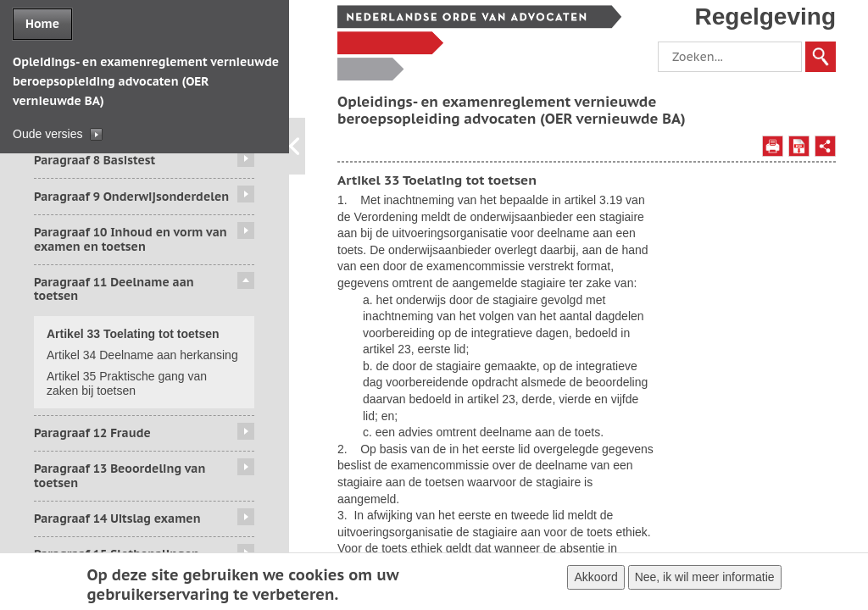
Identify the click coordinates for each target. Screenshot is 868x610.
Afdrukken (773, 146)
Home (42, 24)
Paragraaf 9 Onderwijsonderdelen (131, 197)
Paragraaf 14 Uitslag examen (117, 518)
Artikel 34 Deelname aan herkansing (142, 355)
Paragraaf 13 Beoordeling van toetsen (120, 476)
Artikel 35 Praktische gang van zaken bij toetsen (127, 383)
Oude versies (47, 134)
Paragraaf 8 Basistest (95, 160)
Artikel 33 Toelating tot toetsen (133, 334)
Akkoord (595, 579)
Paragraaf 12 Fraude (92, 433)
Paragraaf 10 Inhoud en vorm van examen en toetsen (131, 239)
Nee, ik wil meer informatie (705, 579)
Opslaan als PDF (799, 146)
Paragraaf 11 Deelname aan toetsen (114, 289)
